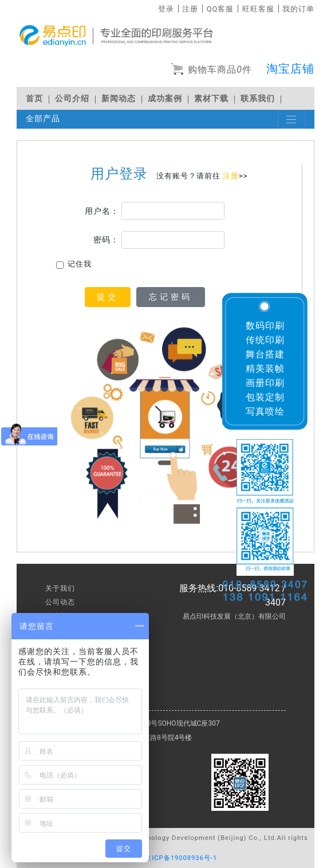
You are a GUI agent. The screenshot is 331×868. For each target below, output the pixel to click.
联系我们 (258, 99)
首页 (34, 99)
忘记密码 (171, 297)
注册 (190, 9)
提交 (108, 297)
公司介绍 (72, 99)
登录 (166, 9)
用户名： (102, 211)
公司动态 (60, 602)
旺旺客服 (258, 9)
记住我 (80, 264)
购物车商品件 (211, 70)
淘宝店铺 (290, 69)
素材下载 (211, 99)
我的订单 (298, 9)
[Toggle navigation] (291, 119)
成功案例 (165, 99)
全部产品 (43, 119)
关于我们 (60, 588)
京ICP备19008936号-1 (181, 858)
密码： (106, 240)
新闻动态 (119, 99)
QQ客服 (220, 9)
